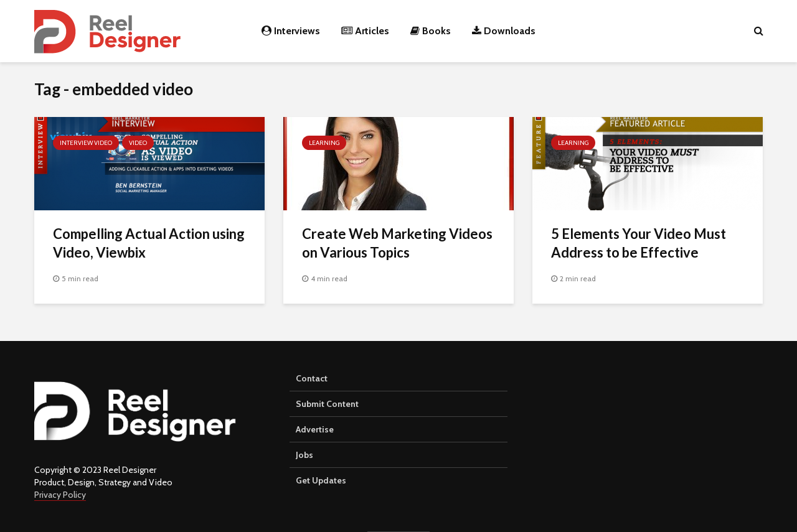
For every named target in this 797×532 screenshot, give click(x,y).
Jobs (304, 455)
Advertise (315, 429)
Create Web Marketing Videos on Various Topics (397, 243)
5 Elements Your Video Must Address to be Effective (639, 243)
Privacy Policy (60, 495)
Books (431, 31)
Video (138, 143)
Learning (324, 143)
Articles (365, 31)
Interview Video (86, 143)
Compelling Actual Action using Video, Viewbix (149, 243)
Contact (312, 378)
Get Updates (321, 480)
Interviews (291, 31)
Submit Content (327, 404)
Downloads (504, 31)
